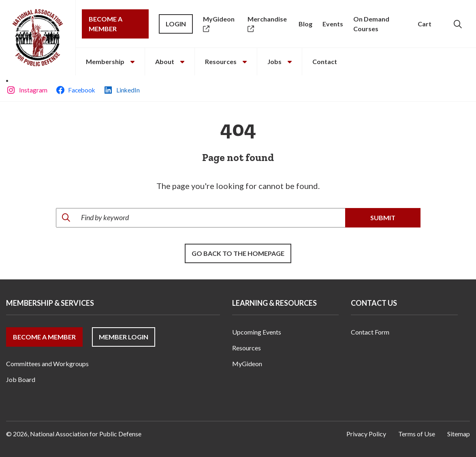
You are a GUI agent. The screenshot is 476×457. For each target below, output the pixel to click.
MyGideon (247, 364)
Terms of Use (417, 434)
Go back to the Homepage (238, 253)
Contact (325, 61)
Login (176, 24)
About (170, 61)
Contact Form (370, 332)
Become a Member (106, 24)
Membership (110, 61)
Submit (383, 218)
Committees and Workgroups (47, 364)
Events (333, 24)
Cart (425, 24)
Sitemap (459, 434)
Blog (305, 24)
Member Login (124, 337)
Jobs (280, 61)
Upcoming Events (257, 332)
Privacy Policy (366, 434)
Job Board (21, 379)
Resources (226, 61)
